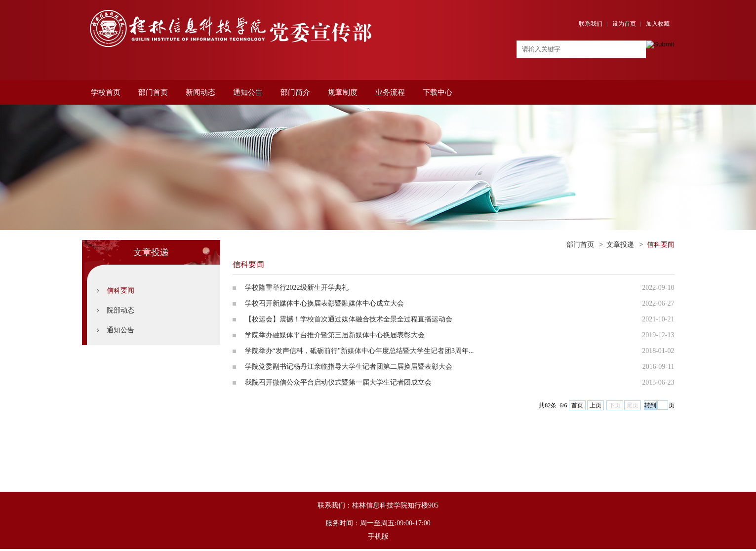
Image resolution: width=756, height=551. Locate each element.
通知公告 (248, 92)
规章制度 (343, 92)
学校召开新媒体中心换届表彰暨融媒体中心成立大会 (324, 303)
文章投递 (620, 245)
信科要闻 (120, 291)
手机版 (378, 536)
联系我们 (591, 24)
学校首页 (106, 92)
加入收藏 (658, 24)
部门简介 (295, 92)
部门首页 (153, 92)
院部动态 (120, 310)
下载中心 (438, 92)
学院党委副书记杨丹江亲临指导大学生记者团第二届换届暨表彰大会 (349, 367)
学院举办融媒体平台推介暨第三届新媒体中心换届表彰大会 (335, 335)
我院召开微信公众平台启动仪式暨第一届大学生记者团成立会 (338, 382)
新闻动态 (200, 92)
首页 (577, 405)
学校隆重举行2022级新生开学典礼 (297, 288)
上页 (596, 405)
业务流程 (390, 92)
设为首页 (624, 24)
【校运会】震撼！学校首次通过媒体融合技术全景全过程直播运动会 (349, 319)
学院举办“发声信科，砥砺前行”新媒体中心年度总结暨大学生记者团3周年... (359, 351)
